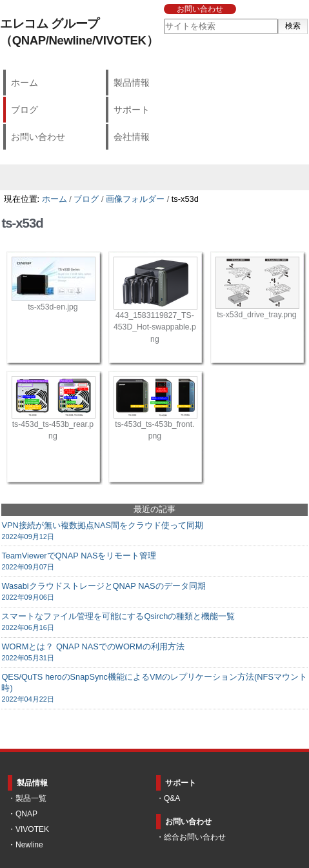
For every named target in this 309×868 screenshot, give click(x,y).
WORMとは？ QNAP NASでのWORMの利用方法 (154, 652)
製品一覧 (31, 798)
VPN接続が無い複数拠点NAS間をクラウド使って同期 (154, 531)
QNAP (26, 814)
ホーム (25, 83)
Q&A (172, 798)
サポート (132, 110)
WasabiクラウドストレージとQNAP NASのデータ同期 (154, 592)
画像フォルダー (135, 199)
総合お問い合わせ (195, 837)
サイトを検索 (163, 18)
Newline (29, 845)
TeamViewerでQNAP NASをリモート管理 (154, 561)
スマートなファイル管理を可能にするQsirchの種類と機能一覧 (154, 622)
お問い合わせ (200, 9)
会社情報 (132, 137)
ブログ (25, 110)
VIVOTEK (32, 829)
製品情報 (132, 83)
